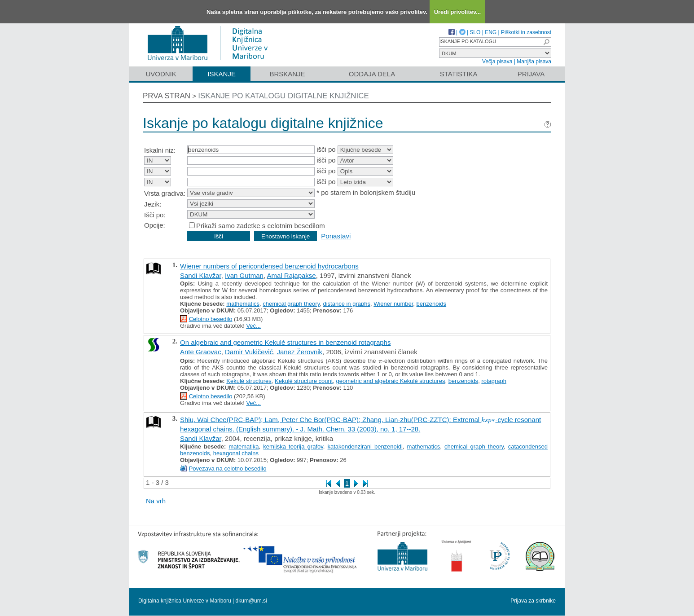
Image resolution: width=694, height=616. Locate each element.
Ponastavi (336, 236)
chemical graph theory (291, 304)
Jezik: (153, 204)
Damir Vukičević (249, 352)
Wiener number (393, 304)
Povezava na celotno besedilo (228, 469)
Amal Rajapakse (291, 275)
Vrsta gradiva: (165, 193)
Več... (253, 326)
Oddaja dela (372, 74)
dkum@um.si (251, 601)
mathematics (243, 304)
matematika (244, 447)
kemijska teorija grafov (293, 447)
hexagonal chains (236, 453)
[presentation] (380, 361)
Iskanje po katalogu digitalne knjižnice (283, 96)
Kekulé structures (249, 381)
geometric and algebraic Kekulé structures (391, 381)
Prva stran (167, 96)
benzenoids (432, 304)
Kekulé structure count (304, 381)
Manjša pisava (534, 62)
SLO (475, 32)
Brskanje (287, 74)
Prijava (531, 74)
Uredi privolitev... (458, 12)
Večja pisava (497, 62)
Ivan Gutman (244, 275)
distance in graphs (347, 304)
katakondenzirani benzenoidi (365, 447)
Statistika (459, 74)
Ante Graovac (201, 352)
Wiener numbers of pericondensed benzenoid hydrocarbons (269, 266)
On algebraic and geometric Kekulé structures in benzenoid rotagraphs (285, 342)
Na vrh (156, 501)
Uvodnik (161, 74)
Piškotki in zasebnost (526, 32)
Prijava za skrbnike (533, 601)
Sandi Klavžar (201, 275)
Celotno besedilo (211, 319)
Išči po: (155, 215)
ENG (491, 32)
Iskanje (222, 74)
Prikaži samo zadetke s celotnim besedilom (261, 226)
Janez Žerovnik (299, 352)
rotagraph (494, 381)
